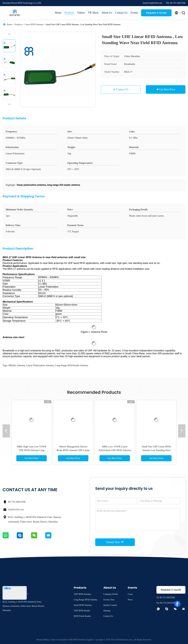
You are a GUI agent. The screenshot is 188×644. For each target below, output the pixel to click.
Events (134, 13)
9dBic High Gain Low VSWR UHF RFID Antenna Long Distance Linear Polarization (32, 450)
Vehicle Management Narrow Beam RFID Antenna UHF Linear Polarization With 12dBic (73, 450)
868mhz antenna (17, 365)
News (130, 600)
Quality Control (110, 605)
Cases (130, 594)
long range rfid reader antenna (72, 365)
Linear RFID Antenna (34, 24)
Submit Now (115, 542)
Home (58, 13)
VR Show (93, 13)
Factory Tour (109, 600)
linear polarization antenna (40, 365)
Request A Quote (156, 13)
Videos (81, 13)
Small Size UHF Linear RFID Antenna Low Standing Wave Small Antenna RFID (156, 450)
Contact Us (121, 13)
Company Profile (111, 594)
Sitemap (107, 611)
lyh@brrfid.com (16, 509)
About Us (107, 13)
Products (69, 13)
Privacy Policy (43, 640)
